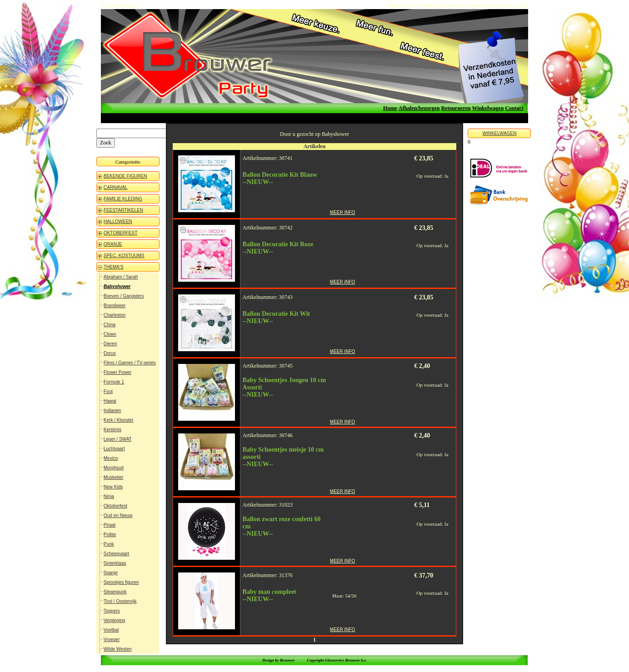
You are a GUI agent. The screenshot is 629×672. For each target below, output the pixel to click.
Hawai (110, 401)
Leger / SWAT (118, 439)
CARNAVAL (115, 187)
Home (390, 108)
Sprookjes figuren (121, 582)
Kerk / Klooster (119, 420)
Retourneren (456, 108)
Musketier (113, 477)
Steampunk (115, 592)
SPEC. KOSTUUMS (124, 256)
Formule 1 (114, 382)
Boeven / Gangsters (124, 296)
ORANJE (113, 244)
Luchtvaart (114, 449)
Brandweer (115, 306)
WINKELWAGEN (499, 133)
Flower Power (117, 372)
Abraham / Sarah (121, 277)
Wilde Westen (118, 649)
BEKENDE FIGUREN (125, 176)
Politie (110, 535)
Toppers (112, 611)
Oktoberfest (115, 506)
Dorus (110, 353)
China (110, 325)
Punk (109, 544)
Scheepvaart (116, 554)
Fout (108, 391)
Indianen (112, 411)
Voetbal (111, 630)
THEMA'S (114, 267)
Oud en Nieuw (118, 515)
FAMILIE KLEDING (123, 199)
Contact (514, 108)
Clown (110, 334)
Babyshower (117, 286)
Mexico (111, 458)
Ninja (109, 496)
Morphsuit (114, 468)
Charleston (115, 315)
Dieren (110, 344)
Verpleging (114, 620)
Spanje (111, 573)
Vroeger (112, 640)
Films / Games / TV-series (130, 363)
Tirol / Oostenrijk (120, 601)
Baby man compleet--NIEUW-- (270, 595)
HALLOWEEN (118, 222)
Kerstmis (112, 430)
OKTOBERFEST (120, 233)
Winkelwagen (488, 108)
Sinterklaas (115, 563)
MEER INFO (343, 212)
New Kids (113, 487)
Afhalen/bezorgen (419, 108)
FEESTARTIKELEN (123, 210)
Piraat (110, 525)
